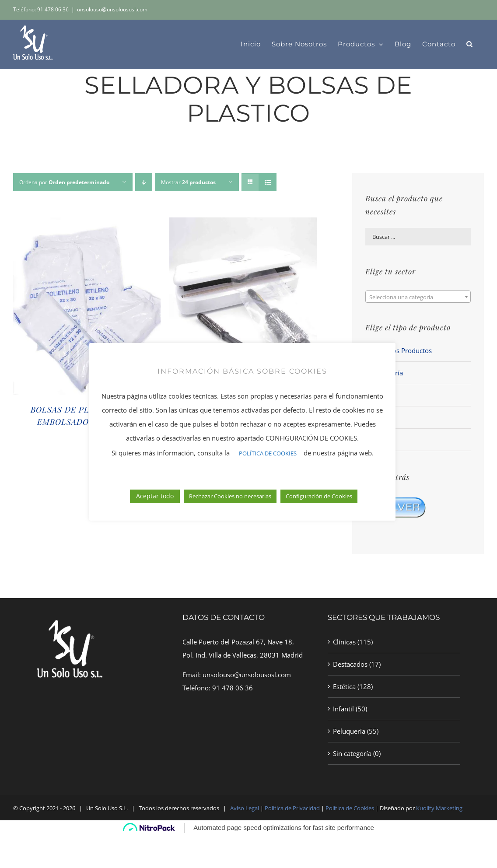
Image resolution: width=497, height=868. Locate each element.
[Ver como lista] (268, 182)
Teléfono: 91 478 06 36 (41, 9)
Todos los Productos (401, 350)
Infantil (343, 709)
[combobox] (418, 297)
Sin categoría (352, 753)
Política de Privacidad (293, 808)
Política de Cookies (350, 808)
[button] (470, 44)
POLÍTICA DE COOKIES (268, 470)
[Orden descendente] (144, 182)
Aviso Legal (245, 808)
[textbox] (418, 297)
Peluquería (349, 731)
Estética (344, 686)
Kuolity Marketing (439, 808)
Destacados (350, 664)
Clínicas (344, 642)
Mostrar (188, 182)
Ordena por (64, 182)
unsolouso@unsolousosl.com (112, 9)
